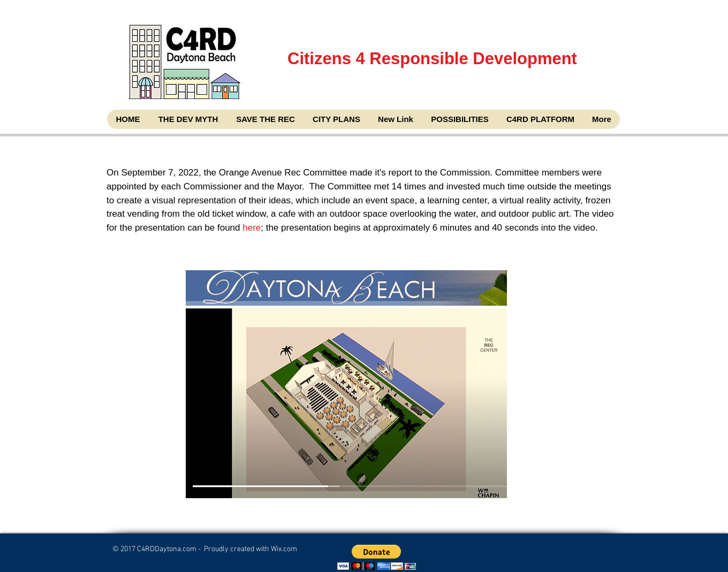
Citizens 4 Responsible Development (433, 85)
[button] (377, 557)
